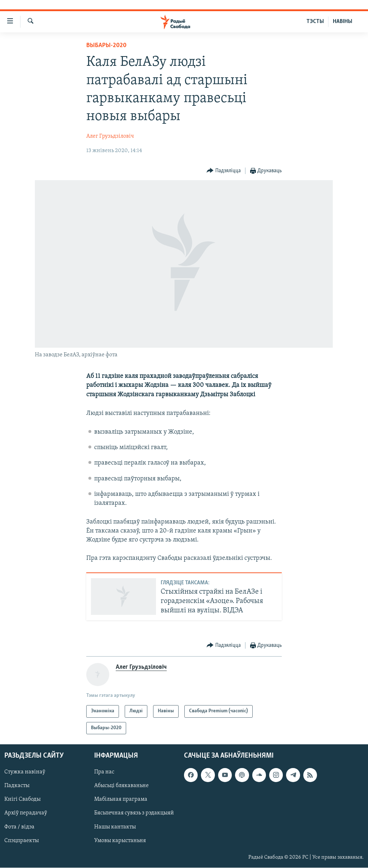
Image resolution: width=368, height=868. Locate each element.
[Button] (224, 171)
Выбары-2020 (106, 45)
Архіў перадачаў (26, 813)
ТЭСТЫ (315, 22)
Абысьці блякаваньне (121, 786)
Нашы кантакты (115, 827)
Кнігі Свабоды (22, 800)
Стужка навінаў (25, 772)
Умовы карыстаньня (120, 841)
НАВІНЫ (342, 22)
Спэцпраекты (22, 841)
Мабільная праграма (121, 800)
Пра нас (104, 772)
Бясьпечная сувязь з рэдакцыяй (134, 813)
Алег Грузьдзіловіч (110, 136)
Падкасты (17, 786)
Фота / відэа (19, 827)
